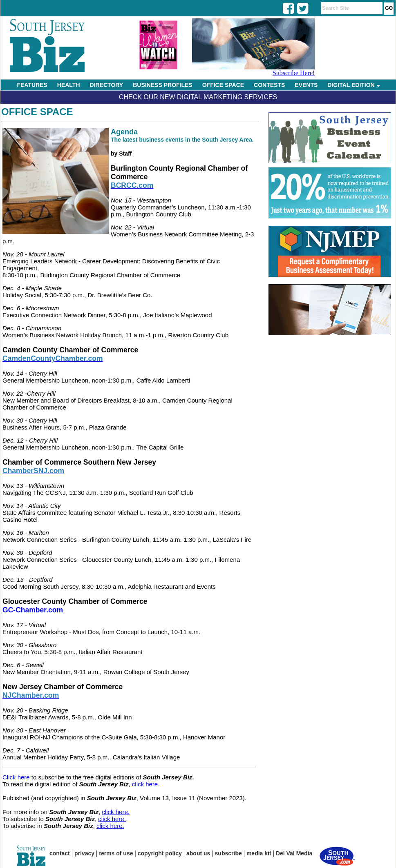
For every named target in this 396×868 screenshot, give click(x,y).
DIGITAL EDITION (353, 85)
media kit (259, 853)
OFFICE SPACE (223, 85)
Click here (16, 777)
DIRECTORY (107, 85)
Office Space (37, 112)
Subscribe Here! (294, 73)
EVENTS (306, 85)
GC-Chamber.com (33, 610)
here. (123, 812)
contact (60, 853)
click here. (146, 784)
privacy (84, 853)
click (109, 812)
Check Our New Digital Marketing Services (198, 97)
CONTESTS (269, 85)
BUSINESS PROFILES (162, 85)
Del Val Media (294, 853)
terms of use (116, 853)
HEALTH (69, 85)
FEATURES (32, 85)
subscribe (228, 853)
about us (198, 853)
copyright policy (160, 853)
